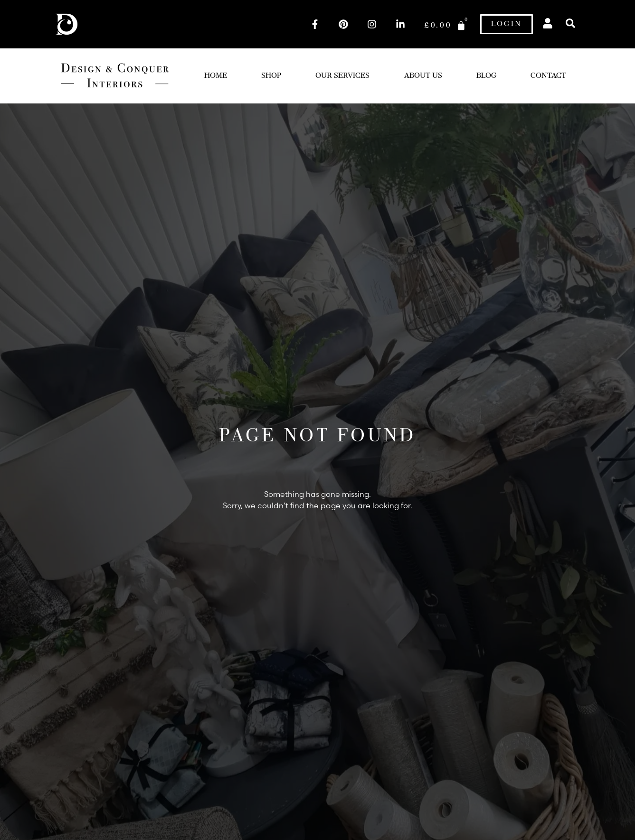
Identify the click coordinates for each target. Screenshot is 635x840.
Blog (486, 76)
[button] (570, 23)
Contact (548, 76)
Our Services (342, 76)
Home (216, 76)
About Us (423, 76)
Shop (271, 76)
